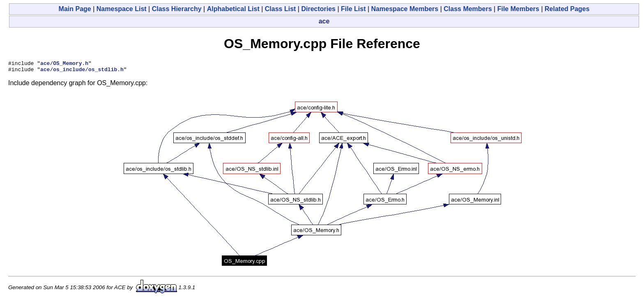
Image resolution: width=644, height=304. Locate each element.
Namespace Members (405, 9)
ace (324, 21)
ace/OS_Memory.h (64, 64)
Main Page (75, 9)
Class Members (468, 9)
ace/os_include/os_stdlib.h (82, 72)
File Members (518, 9)
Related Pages (567, 9)
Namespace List (122, 9)
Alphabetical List (233, 9)
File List (353, 9)
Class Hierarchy (177, 9)
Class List (281, 9)
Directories (318, 9)
